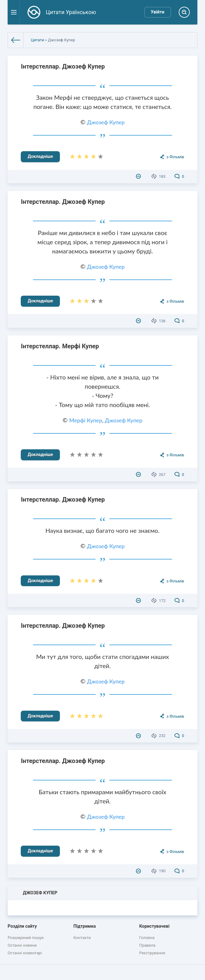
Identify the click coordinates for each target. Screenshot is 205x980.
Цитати (38, 40)
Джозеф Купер (106, 122)
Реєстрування (152, 953)
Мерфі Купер (86, 420)
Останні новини (22, 945)
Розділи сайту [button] (22, 926)
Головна (147, 938)
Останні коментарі (25, 953)
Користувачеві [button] (154, 926)
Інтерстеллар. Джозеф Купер (63, 66)
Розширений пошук (26, 938)
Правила (147, 945)
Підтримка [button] (84, 926)
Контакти (82, 938)
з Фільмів (175, 157)
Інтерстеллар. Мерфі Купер (60, 346)
